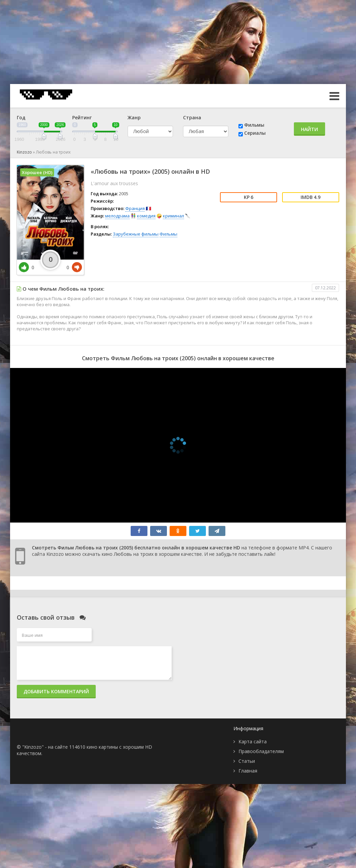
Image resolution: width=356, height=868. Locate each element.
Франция (135, 208)
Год (21, 117)
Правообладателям (261, 751)
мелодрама (117, 216)
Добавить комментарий (56, 691)
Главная (248, 771)
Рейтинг (82, 117)
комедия (146, 216)
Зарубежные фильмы (136, 234)
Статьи (247, 761)
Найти (309, 129)
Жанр (134, 117)
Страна (192, 117)
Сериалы (255, 133)
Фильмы (254, 125)
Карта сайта (253, 741)
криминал (173, 216)
